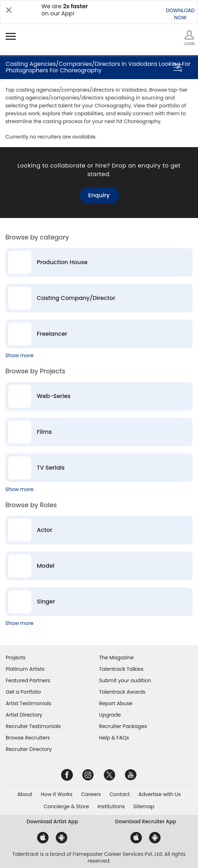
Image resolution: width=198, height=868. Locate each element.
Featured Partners (28, 680)
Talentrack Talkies (121, 669)
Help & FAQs (114, 738)
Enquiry (99, 195)
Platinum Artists (25, 669)
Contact (120, 794)
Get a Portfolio (23, 692)
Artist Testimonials (28, 703)
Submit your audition (125, 680)
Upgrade (110, 715)
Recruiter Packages (123, 726)
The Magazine (116, 658)
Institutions (111, 806)
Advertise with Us (159, 794)
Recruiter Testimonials (33, 726)
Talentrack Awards (122, 692)
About (25, 794)
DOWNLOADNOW (180, 14)
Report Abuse (116, 703)
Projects (16, 658)
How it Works (57, 794)
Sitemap (144, 806)
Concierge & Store (66, 806)
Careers (91, 794)
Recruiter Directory (29, 749)
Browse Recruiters (28, 738)
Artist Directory (24, 715)
